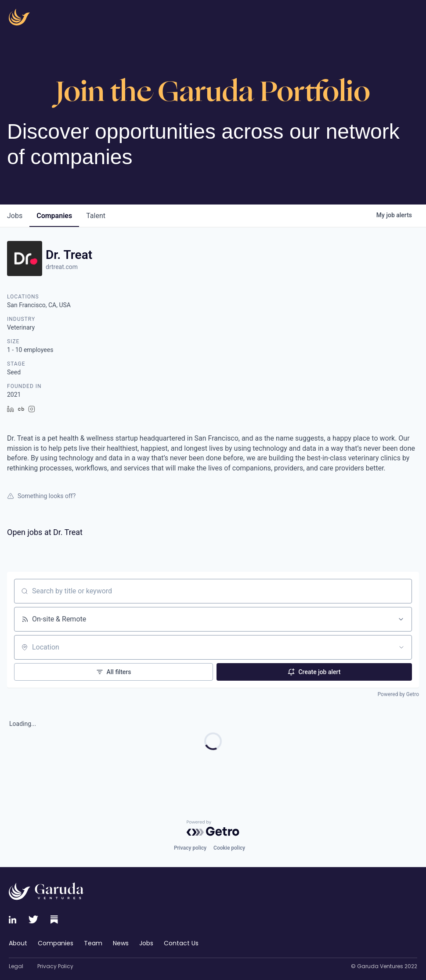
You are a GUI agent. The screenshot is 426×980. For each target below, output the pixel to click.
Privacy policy (190, 848)
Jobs (146, 943)
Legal (16, 966)
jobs (15, 216)
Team (93, 943)
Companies (56, 943)
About (18, 943)
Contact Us (181, 943)
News (121, 943)
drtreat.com (62, 267)
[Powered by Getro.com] (213, 828)
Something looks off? (41, 496)
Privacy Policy (55, 966)
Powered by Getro (398, 694)
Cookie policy (229, 848)
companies (54, 216)
